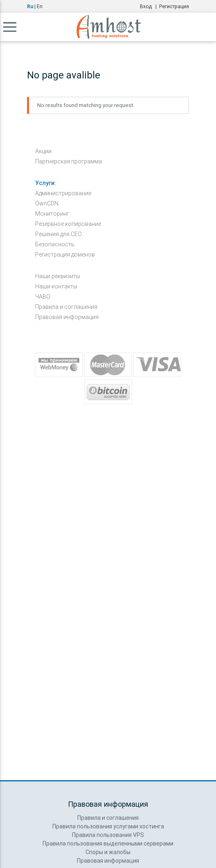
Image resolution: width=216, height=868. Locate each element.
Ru (30, 6)
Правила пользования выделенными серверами (108, 843)
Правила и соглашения (66, 307)
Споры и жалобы (108, 852)
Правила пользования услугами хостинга (108, 826)
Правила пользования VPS (108, 835)
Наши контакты (56, 286)
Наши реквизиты (58, 276)
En (40, 6)
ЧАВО (43, 297)
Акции (43, 151)
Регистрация (174, 6)
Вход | (150, 6)
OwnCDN (47, 203)
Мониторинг (52, 214)
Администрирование (63, 193)
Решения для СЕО (59, 234)
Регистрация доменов (65, 254)
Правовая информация (67, 317)
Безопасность (55, 244)
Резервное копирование (68, 224)
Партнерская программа (69, 161)
